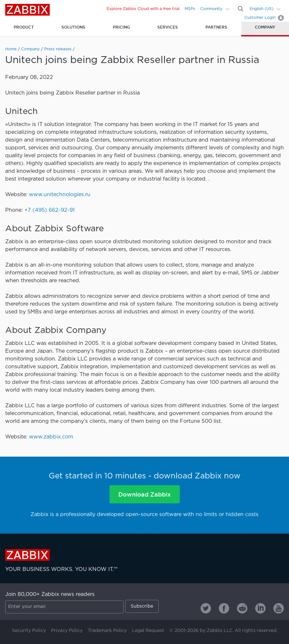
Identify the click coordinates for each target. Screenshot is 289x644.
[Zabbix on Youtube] (279, 608)
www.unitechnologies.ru (60, 195)
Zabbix (27, 10)
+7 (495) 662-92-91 (50, 210)
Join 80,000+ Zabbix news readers (50, 594)
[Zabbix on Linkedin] (260, 608)
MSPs (190, 9)
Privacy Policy (67, 631)
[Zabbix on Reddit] (242, 608)
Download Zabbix (144, 494)
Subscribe (142, 606)
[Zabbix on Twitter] (206, 608)
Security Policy (29, 631)
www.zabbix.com (51, 437)
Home (11, 49)
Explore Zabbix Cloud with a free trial (143, 9)
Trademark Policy (107, 631)
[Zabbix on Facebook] (224, 608)
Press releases (58, 49)
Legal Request (148, 631)
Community (211, 9)
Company (30, 49)
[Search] (241, 9)
